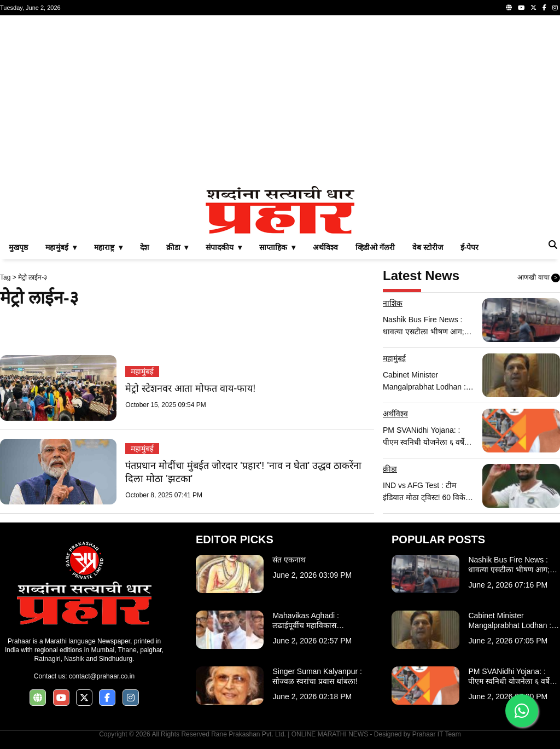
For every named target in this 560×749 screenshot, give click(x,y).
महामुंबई (142, 371)
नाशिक (393, 303)
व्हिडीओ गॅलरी (375, 247)
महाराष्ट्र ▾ (108, 247)
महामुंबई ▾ (61, 247)
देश (144, 247)
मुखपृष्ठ (18, 247)
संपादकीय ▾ (224, 247)
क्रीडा (390, 469)
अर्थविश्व (325, 247)
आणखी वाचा (539, 278)
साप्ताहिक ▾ (277, 247)
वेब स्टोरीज (428, 247)
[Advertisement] (280, 101)
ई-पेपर (470, 247)
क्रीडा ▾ (177, 247)
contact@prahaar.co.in (102, 676)
